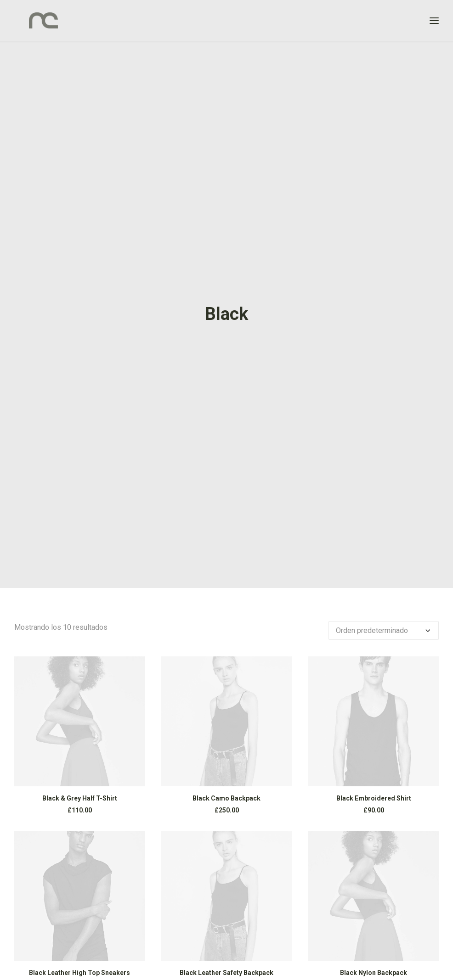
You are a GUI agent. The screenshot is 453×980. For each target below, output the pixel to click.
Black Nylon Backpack (374, 973)
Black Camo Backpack (226, 798)
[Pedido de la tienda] (384, 630)
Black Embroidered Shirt (374, 798)
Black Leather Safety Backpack (226, 973)
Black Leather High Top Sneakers (79, 973)
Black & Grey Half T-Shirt (80, 798)
